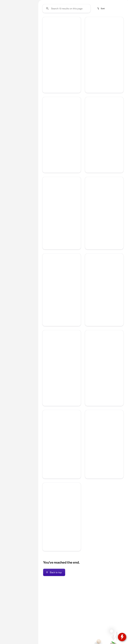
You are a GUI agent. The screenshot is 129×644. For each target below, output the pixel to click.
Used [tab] (29, 21)
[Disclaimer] (47, 104)
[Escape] (16, 34)
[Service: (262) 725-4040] (76, 2)
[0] (9, 66)
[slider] (6, 52)
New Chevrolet (91, 21)
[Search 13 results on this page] (66, 35)
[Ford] (6, 34)
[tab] (53, 91)
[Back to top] (54, 599)
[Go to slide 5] (70, 69)
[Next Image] (77, 58)
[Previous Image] (46, 58)
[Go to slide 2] (57, 69)
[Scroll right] (125, 21)
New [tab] (8, 21)
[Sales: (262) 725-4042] (114, 2)
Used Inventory (68, 21)
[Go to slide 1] (53, 69)
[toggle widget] (122, 637)
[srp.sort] (101, 35)
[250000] (26, 66)
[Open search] (94, 9)
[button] (45, 58)
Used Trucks (113, 21)
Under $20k (47, 21)
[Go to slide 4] (65, 69)
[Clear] (26, 85)
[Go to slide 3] (61, 69)
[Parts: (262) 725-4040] (96, 2)
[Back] (28, 29)
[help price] (89, 179)
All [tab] (19, 21)
